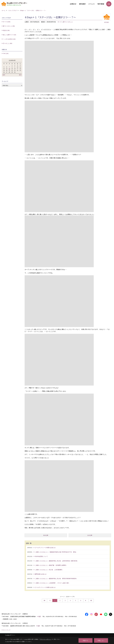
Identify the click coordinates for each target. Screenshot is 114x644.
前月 (4, 75)
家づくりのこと (68, 22)
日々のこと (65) (8, 43)
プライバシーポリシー (45, 639)
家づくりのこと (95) (9, 26)
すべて (60, 22)
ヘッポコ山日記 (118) (9, 39)
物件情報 (101, 4)
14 (9, 69)
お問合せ (73, 4)
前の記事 (46, 535)
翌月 (20, 75)
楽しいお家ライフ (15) (10, 35)
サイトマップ (7, 630)
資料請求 (82, 4)
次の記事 (90, 535)
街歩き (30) (6, 30)
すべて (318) (7, 22)
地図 (39, 616)
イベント (92, 4)
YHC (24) (6, 53)
